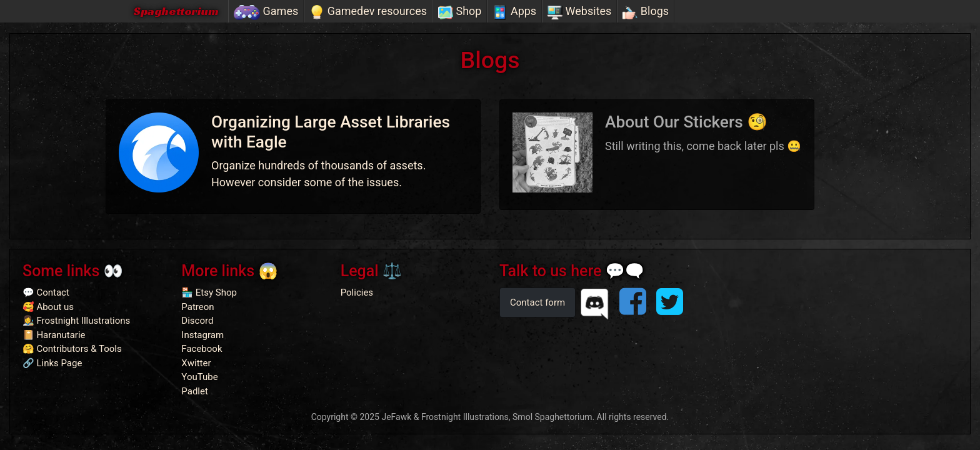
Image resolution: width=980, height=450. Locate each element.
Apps (514, 12)
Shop (460, 12)
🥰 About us (48, 307)
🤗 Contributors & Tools (72, 349)
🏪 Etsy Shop (209, 292)
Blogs (646, 12)
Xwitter (196, 363)
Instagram (202, 335)
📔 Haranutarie (54, 335)
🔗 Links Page (52, 363)
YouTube (199, 377)
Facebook (202, 349)
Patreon (197, 307)
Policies (357, 292)
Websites (579, 12)
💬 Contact (46, 292)
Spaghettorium (176, 11)
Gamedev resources (368, 12)
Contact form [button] (537, 302)
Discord (197, 321)
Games (266, 12)
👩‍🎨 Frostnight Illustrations (76, 321)
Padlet (195, 391)
